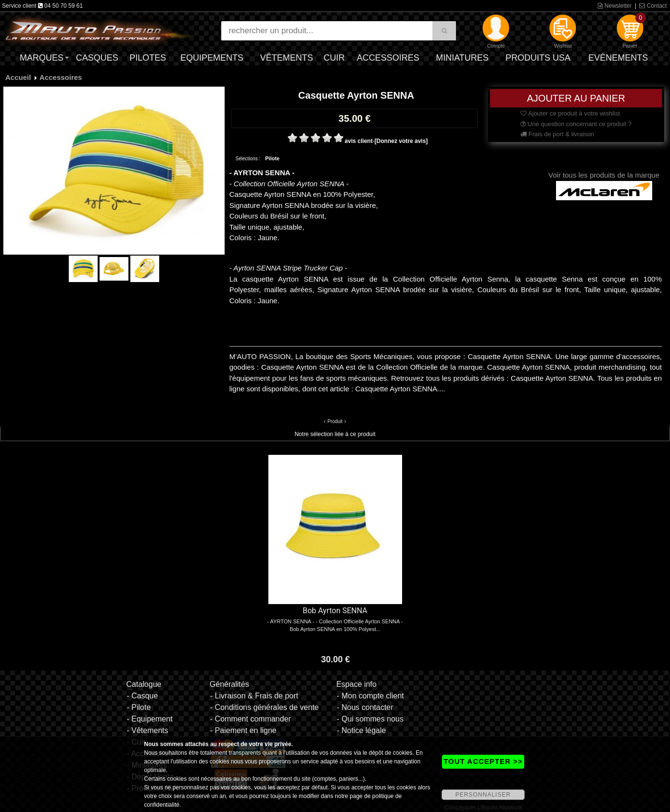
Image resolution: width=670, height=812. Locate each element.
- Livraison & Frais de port (254, 696)
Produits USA (538, 58)
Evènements (618, 58)
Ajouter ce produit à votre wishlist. (571, 113)
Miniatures (462, 58)
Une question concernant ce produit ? (576, 124)
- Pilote (139, 707)
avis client (359, 141)
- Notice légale (361, 730)
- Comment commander (251, 719)
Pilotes (148, 58)
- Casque (142, 696)
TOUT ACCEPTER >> (483, 761)
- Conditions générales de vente (265, 707)
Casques (97, 58)
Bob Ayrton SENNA (335, 611)
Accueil (18, 77)
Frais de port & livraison (557, 134)
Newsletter (615, 6)
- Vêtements (147, 730)
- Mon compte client (370, 696)
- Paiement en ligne (243, 730)
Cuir (334, 58)
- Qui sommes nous (370, 719)
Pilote (272, 158)
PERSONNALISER (483, 795)
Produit (335, 421)
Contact (653, 6)
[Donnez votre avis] (401, 141)
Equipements (212, 58)
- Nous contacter (365, 707)
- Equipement (149, 719)
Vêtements (287, 58)
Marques (42, 58)
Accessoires (388, 58)
